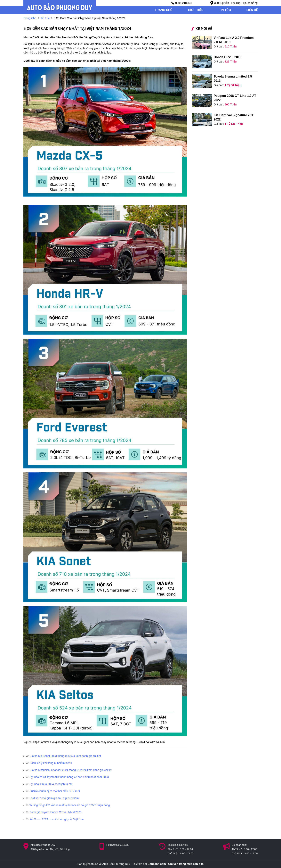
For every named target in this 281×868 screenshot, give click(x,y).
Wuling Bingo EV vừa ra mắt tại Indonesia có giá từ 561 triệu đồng (68, 805)
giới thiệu (196, 10)
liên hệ (252, 10)
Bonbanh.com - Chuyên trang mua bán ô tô (176, 864)
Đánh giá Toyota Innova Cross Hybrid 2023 (54, 812)
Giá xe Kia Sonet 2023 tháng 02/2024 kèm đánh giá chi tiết (64, 756)
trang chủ (164, 10)
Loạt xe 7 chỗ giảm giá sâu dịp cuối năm (52, 798)
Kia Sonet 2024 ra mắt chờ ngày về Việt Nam (55, 819)
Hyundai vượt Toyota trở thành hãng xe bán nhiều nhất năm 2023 (67, 777)
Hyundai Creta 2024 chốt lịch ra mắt (50, 784)
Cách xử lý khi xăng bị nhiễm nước (49, 763)
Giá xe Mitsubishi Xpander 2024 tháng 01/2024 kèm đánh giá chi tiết (69, 770)
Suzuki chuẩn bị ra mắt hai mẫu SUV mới (53, 791)
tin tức (225, 10)
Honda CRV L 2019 (228, 57)
